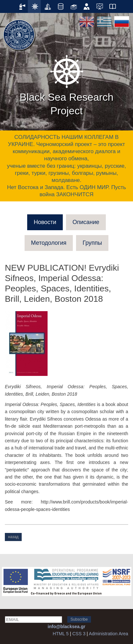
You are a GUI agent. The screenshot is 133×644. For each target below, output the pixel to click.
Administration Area (109, 634)
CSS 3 (79, 634)
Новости (45, 222)
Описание (86, 222)
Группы (92, 243)
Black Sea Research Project (67, 84)
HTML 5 (61, 634)
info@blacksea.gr (66, 627)
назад (13, 537)
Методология (49, 243)
